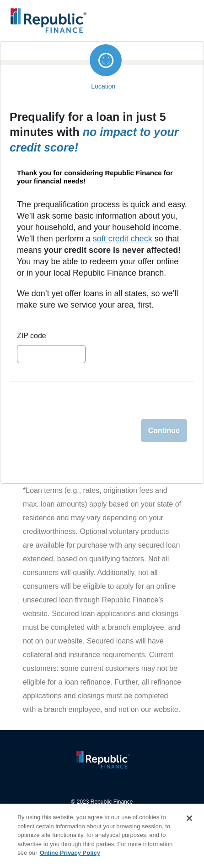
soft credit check (123, 239)
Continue (164, 431)
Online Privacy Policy (70, 853)
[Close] (189, 818)
